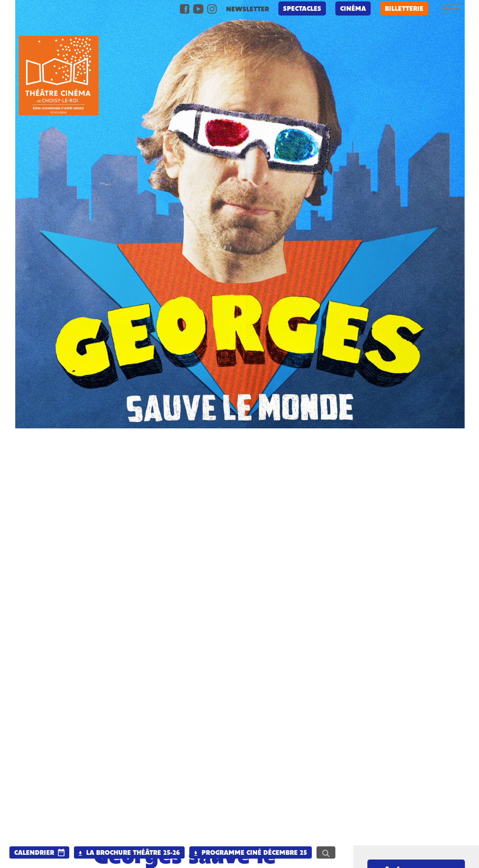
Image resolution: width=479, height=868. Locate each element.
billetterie (404, 9)
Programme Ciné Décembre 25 (251, 853)
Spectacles (302, 9)
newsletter (248, 10)
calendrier (34, 853)
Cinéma (353, 9)
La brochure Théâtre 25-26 (129, 853)
